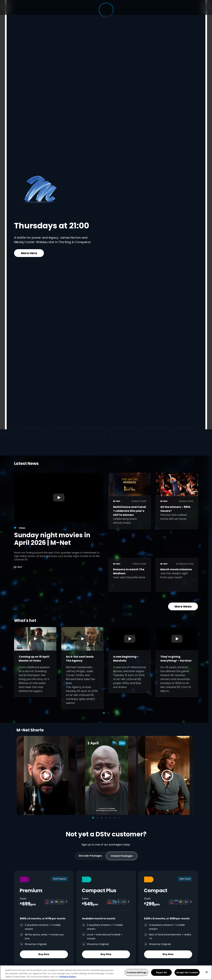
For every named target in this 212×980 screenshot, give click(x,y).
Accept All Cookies (187, 972)
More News (183, 606)
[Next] (192, 775)
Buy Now (44, 954)
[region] (106, 973)
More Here (29, 253)
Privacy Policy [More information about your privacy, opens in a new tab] (68, 977)
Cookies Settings (136, 972)
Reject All (161, 972)
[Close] (207, 972)
